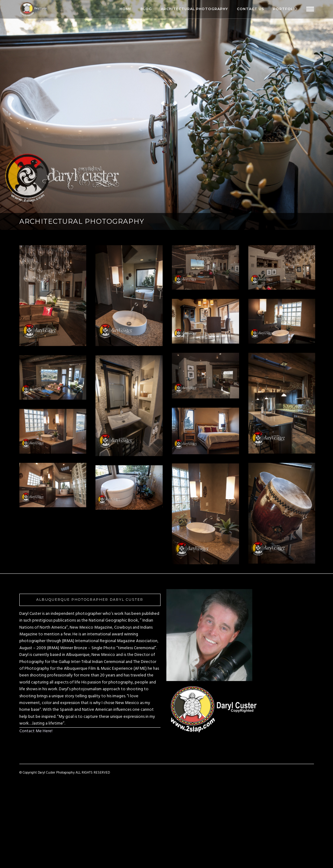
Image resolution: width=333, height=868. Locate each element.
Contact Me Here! (36, 731)
